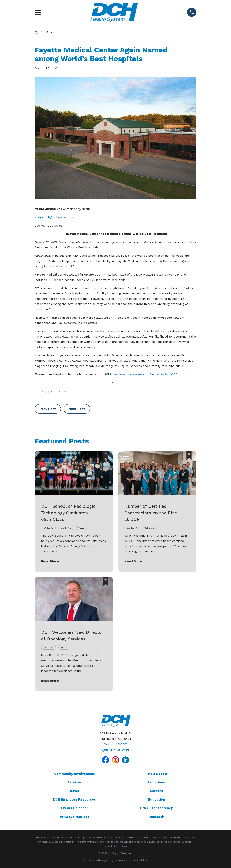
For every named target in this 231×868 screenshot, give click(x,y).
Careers (156, 791)
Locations (156, 782)
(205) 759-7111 (116, 750)
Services (74, 782)
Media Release (59, 392)
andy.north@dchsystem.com (55, 217)
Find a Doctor (156, 774)
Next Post (77, 409)
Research (156, 817)
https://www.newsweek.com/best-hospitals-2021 (144, 374)
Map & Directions (116, 744)
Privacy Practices (75, 817)
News (40, 392)
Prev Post (48, 409)
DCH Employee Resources (75, 799)
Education (157, 799)
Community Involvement (74, 774)
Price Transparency (156, 808)
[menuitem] (89, 861)
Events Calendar (75, 808)
